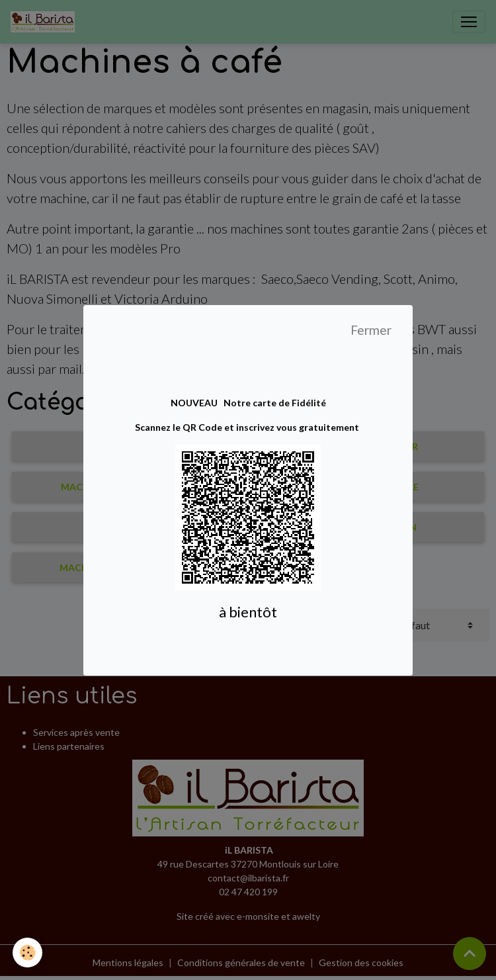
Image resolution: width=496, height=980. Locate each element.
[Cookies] (28, 953)
